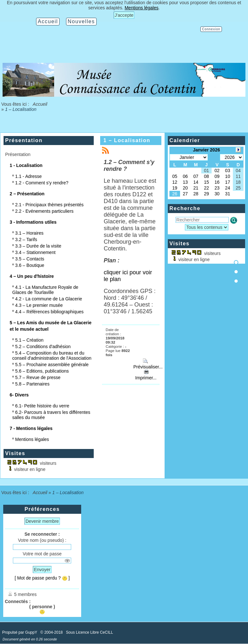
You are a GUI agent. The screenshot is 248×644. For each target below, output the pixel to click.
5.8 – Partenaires (32, 384)
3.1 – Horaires (29, 233)
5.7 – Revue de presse (38, 377)
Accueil (39, 104)
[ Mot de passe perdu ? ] (42, 578)
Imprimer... (145, 375)
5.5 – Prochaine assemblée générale (52, 365)
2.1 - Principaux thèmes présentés (49, 205)
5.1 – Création (29, 340)
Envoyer (42, 570)
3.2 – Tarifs (26, 239)
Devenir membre (42, 521)
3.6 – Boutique (30, 265)
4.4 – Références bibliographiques (49, 312)
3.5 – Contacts (30, 259)
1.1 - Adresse (29, 176)
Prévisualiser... (147, 364)
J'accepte (124, 15)
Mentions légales (32, 439)
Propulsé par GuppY (20, 632)
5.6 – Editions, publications (42, 371)
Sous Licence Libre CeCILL (90, 632)
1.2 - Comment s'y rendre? (42, 183)
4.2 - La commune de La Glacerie (49, 299)
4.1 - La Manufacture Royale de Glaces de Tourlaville (45, 290)
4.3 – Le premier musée (39, 305)
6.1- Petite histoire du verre (42, 406)
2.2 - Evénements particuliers (44, 211)
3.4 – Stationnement (35, 252)
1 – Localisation (127, 140)
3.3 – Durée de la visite (38, 246)
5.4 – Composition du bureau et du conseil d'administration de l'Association (52, 356)
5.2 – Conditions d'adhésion (43, 346)
